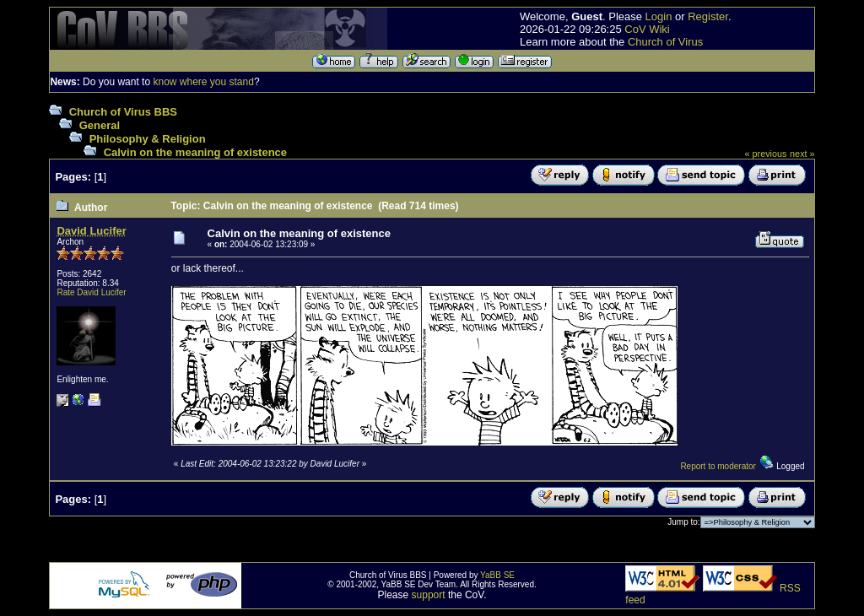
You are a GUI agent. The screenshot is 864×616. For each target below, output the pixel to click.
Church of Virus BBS (123, 112)
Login (659, 16)
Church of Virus (665, 42)
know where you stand (203, 82)
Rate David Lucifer (91, 292)
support (429, 595)
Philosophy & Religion (148, 139)
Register (708, 16)
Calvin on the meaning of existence (195, 152)
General (100, 125)
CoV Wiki (647, 29)
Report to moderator (718, 466)
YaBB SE (497, 575)
